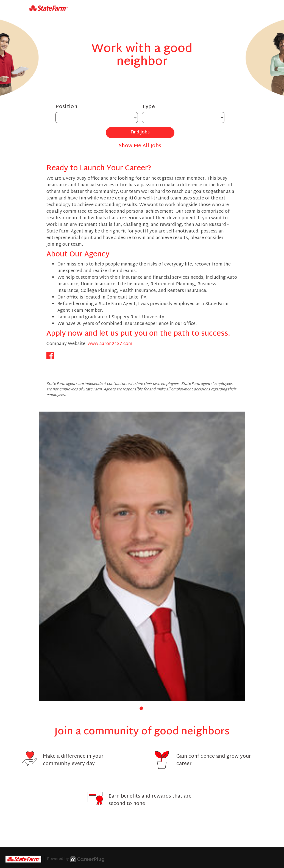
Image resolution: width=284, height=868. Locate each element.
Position (67, 107)
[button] (141, 708)
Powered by (76, 859)
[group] (142, 556)
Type (149, 107)
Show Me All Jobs (140, 146)
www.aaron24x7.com (110, 344)
